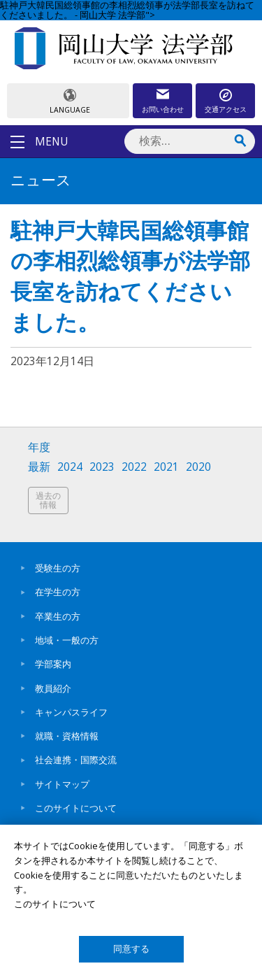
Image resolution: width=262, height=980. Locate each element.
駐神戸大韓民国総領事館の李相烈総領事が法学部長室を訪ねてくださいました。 (130, 279)
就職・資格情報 (67, 736)
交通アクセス (226, 109)
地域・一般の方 (67, 640)
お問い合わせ (163, 109)
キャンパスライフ (71, 712)
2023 (102, 467)
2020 (198, 467)
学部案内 (53, 664)
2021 (166, 467)
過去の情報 (48, 500)
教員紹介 (53, 688)
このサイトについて (76, 808)
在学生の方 (58, 592)
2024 (70, 467)
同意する (131, 949)
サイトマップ (62, 784)
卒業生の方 (58, 616)
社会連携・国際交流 (76, 760)
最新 (39, 467)
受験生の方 (58, 568)
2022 (134, 467)
